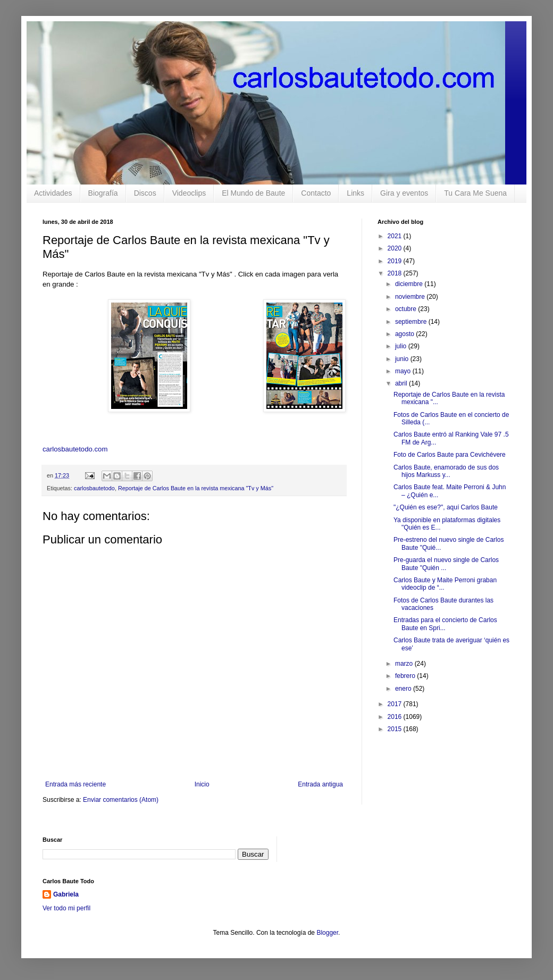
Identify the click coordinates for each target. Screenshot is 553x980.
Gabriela (66, 894)
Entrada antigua (320, 784)
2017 (396, 704)
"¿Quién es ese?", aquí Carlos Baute (446, 507)
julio (402, 346)
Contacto (316, 193)
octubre (407, 309)
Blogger (327, 933)
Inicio (202, 784)
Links (355, 193)
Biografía (103, 193)
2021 (396, 236)
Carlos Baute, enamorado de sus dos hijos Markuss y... (446, 471)
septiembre (412, 322)
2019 (396, 261)
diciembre (410, 284)
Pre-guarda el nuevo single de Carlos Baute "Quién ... (446, 564)
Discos (145, 193)
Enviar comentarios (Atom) (121, 800)
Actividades (53, 193)
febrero (406, 676)
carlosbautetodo (94, 488)
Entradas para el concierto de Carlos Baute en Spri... (445, 624)
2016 (396, 717)
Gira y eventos (404, 193)
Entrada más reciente (76, 784)
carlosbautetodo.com (76, 449)
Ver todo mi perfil (66, 908)
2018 (396, 273)
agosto (405, 334)
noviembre (411, 297)
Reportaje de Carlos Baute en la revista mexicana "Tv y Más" (196, 488)
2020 (396, 248)
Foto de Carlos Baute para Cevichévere (450, 455)
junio (403, 359)
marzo (405, 664)
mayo (404, 371)
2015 (396, 729)
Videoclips (189, 193)
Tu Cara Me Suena (475, 193)
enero (404, 689)
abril (402, 383)
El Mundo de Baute (253, 193)
